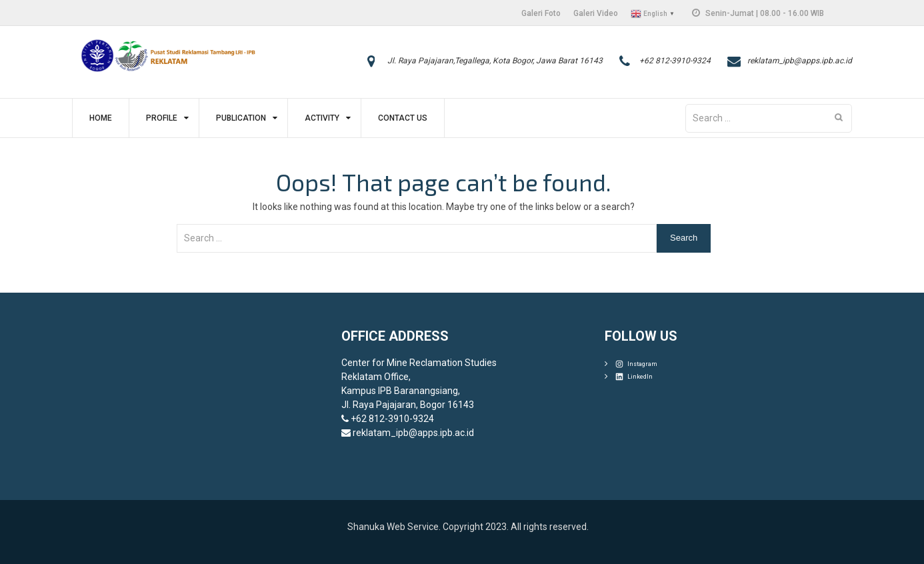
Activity (322, 118)
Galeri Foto (541, 13)
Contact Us (403, 118)
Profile (162, 118)
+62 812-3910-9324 (675, 61)
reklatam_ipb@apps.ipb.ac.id (800, 61)
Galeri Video (596, 13)
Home (101, 118)
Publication (241, 118)
